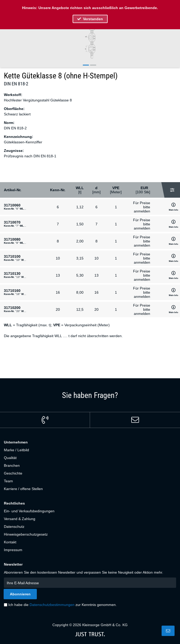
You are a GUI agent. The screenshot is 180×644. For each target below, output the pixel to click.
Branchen (12, 465)
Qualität (10, 458)
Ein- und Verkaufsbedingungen (29, 511)
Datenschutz (14, 527)
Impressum (13, 550)
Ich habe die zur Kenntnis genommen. (63, 605)
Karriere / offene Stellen (23, 489)
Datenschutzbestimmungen (52, 605)
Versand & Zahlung (20, 519)
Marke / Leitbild (16, 450)
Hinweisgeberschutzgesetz (26, 534)
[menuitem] (90, 450)
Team (8, 481)
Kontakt (10, 542)
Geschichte (13, 473)
